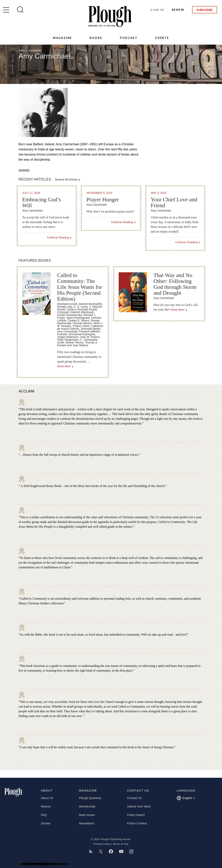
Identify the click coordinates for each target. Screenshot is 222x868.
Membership (87, 806)
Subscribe (205, 10)
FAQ (44, 815)
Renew (178, 10)
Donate (46, 823)
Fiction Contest (137, 823)
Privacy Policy (102, 844)
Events (162, 38)
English (186, 798)
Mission (46, 806)
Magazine (62, 38)
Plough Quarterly (90, 798)
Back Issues (87, 815)
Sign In (157, 10)
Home (22, 51)
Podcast (129, 38)
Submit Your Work (139, 806)
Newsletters (87, 823)
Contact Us (134, 798)
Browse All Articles (66, 179)
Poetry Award (136, 815)
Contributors (35, 51)
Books (96, 38)
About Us (47, 798)
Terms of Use (121, 844)
